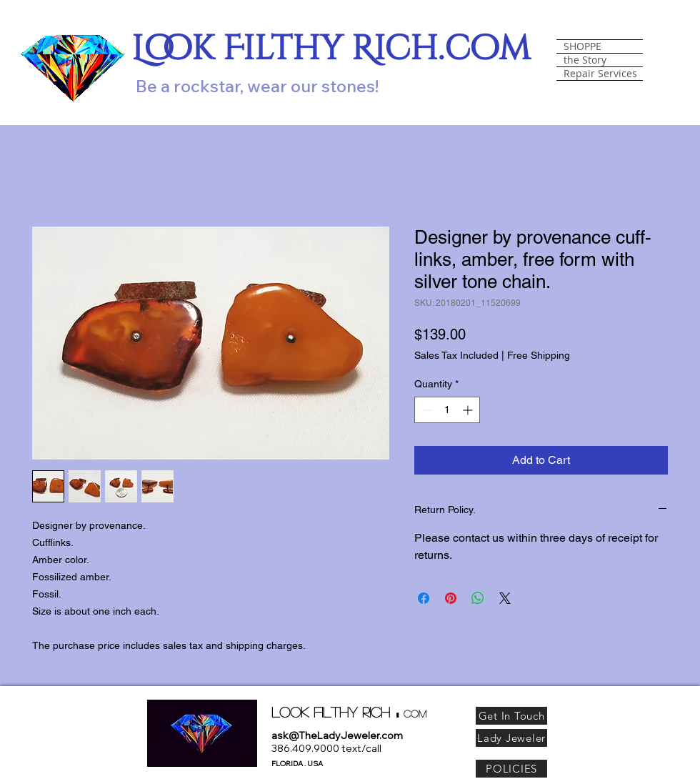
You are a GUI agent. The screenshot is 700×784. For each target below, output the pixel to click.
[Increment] (469, 410)
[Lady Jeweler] (511, 738)
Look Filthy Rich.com (331, 49)
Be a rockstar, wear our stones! (257, 86)
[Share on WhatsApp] (478, 598)
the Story (585, 60)
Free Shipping (539, 355)
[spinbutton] (447, 410)
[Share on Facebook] (424, 598)
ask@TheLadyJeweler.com (337, 735)
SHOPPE (582, 46)
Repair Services (600, 74)
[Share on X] (505, 598)
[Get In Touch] (511, 716)
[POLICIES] (511, 769)
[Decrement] (425, 410)
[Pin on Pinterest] (451, 598)
